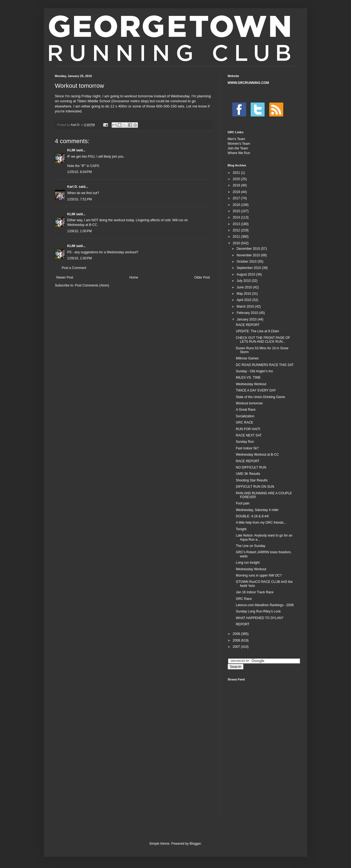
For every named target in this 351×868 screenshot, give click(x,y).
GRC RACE (244, 422)
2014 (237, 217)
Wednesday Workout (251, 384)
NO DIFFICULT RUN (251, 467)
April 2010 (244, 300)
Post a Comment (74, 268)
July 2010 (244, 281)
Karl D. (73, 187)
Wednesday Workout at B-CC (257, 455)
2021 (237, 173)
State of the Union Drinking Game (260, 397)
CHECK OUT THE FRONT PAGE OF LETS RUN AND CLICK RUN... (263, 340)
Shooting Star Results (252, 480)
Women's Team (239, 144)
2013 (237, 224)
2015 (237, 211)
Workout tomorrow (249, 403)
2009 (237, 634)
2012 (237, 230)
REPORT (243, 624)
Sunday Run (245, 442)
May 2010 (244, 294)
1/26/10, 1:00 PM (80, 231)
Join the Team (238, 148)
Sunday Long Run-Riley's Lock (258, 611)
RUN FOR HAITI (248, 429)
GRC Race (244, 599)
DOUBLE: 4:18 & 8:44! (252, 516)
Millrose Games (247, 358)
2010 (237, 243)
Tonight (241, 529)
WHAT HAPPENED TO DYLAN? (260, 618)
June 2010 (245, 287)
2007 (237, 647)
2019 (237, 185)
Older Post (202, 277)
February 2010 (248, 313)
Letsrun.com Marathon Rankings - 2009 (265, 605)
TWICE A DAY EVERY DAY (256, 390)
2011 (237, 237)
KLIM (71, 150)
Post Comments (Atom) (92, 285)
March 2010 (246, 307)
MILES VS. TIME (248, 378)
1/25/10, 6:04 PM (80, 172)
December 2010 (249, 249)
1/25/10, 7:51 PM (80, 199)
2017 (237, 198)
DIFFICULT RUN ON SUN (255, 487)
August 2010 (246, 274)
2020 (237, 179)
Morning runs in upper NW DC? (259, 575)
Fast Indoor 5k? (247, 448)
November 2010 (249, 255)
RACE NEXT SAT (249, 435)
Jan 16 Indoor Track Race (255, 592)
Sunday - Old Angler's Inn (254, 371)
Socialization (245, 416)
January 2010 (247, 319)
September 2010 (249, 268)
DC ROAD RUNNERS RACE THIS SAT (265, 365)
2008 (237, 640)
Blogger (195, 844)
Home (134, 277)
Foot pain (243, 503)
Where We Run (239, 153)
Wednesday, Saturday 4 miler (257, 510)
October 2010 (247, 262)
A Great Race (246, 410)
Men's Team (236, 139)
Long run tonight (248, 563)
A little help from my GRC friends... (261, 523)
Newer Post (65, 277)
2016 (237, 205)
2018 (237, 192)
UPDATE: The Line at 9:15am (257, 331)
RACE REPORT (248, 325)
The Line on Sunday (250, 546)
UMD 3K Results (248, 474)
